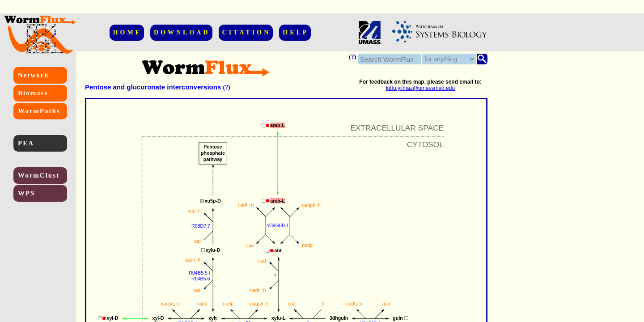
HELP (296, 32)
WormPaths (39, 111)
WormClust (39, 175)
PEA (26, 143)
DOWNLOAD (182, 32)
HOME (127, 32)
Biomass (33, 93)
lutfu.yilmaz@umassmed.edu (420, 88)
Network (34, 75)
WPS (27, 193)
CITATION (247, 32)
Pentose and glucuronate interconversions (153, 87)
